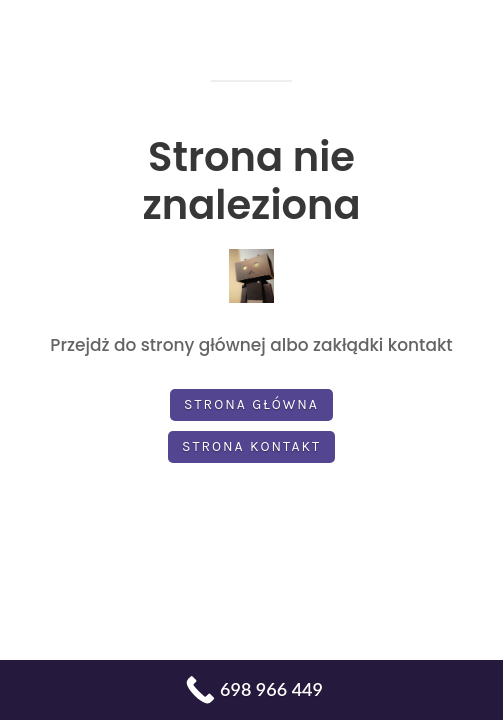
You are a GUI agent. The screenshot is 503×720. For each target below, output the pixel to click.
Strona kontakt (251, 446)
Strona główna (251, 404)
